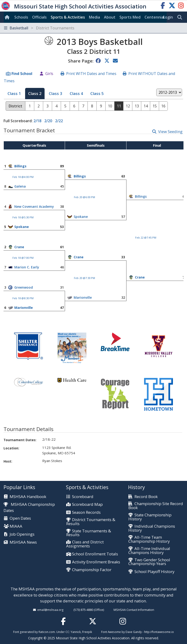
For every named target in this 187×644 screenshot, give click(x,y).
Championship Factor (92, 570)
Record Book (146, 497)
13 (137, 106)
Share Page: (81, 61)
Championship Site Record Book (156, 506)
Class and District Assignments (85, 544)
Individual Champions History (152, 528)
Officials (39, 17)
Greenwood (24, 287)
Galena (20, 186)
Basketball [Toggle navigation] (39, 28)
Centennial (155, 17)
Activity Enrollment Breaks (96, 562)
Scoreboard (83, 497)
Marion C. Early (27, 267)
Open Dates (20, 518)
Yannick (76, 632)
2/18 (37, 121)
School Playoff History (154, 572)
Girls (49, 74)
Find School (22, 74)
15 (155, 106)
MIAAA (16, 526)
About (110, 17)
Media (94, 17)
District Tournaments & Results (91, 522)
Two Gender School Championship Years (149, 562)
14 (146, 106)
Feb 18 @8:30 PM (23, 298)
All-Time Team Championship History (149, 539)
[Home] (8, 17)
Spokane (81, 217)
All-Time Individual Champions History (149, 551)
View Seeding (170, 132)
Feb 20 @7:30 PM (84, 278)
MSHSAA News (23, 542)
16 (163, 106)
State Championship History (150, 517)
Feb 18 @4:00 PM (23, 177)
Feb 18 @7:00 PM (23, 258)
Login (168, 17)
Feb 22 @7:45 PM (146, 238)
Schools (21, 17)
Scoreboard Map (87, 505)
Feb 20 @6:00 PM (84, 197)
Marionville (83, 297)
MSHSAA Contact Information (134, 610)
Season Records (86, 512)
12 (128, 106)
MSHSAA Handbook (28, 497)
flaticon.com (47, 632)
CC (67, 632)
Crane (19, 247)
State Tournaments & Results (89, 533)
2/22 (59, 121)
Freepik (87, 632)
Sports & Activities (68, 17)
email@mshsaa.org (50, 610)
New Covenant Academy (34, 206)
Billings (20, 166)
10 (110, 106)
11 (119, 106)
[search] (181, 17)
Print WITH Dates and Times (91, 74)
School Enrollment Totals (95, 554)
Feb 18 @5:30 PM (23, 217)
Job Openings (22, 534)
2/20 (48, 121)
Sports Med (130, 17)
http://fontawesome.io (159, 632)
